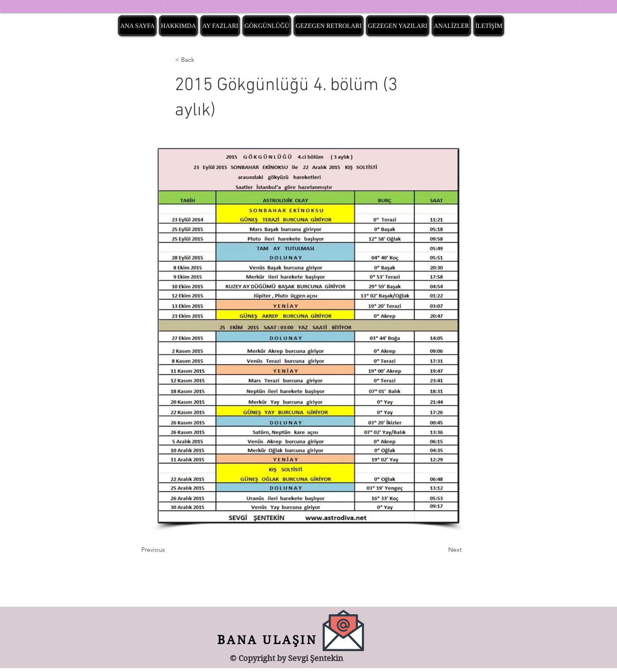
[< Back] (201, 60)
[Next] (442, 550)
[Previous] (167, 550)
